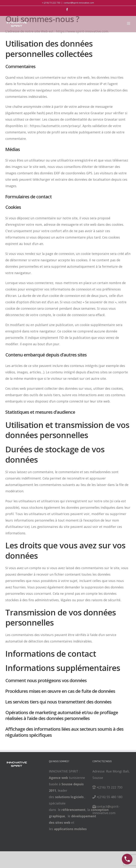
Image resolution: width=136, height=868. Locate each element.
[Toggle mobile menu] (129, 23)
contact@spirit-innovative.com (79, 3)
